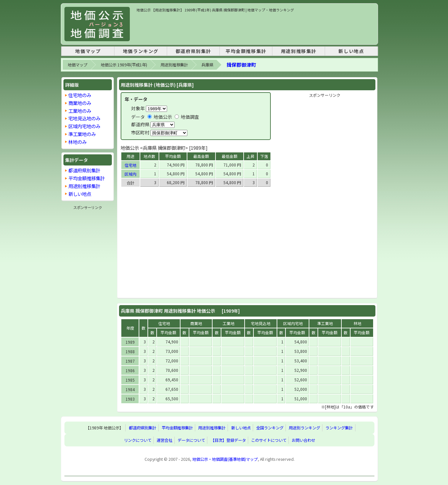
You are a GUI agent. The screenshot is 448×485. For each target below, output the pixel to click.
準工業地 (325, 323)
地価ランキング (141, 51)
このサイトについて (269, 440)
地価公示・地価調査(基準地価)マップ (225, 459)
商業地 (196, 323)
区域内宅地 (293, 323)
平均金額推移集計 (246, 51)
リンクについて (138, 440)
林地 (357, 323)
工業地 (229, 323)
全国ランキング (270, 428)
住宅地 (130, 165)
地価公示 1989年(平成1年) (124, 65)
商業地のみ (80, 103)
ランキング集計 (339, 428)
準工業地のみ (82, 134)
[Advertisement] (255, 27)
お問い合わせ (303, 440)
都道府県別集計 (193, 51)
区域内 (130, 174)
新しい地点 (351, 51)
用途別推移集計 (299, 51)
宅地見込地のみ (84, 118)
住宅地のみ (80, 95)
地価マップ (88, 51)
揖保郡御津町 (241, 65)
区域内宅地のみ (84, 126)
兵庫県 (207, 65)
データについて (191, 440)
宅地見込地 (261, 323)
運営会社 (164, 440)
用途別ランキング (304, 428)
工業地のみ (80, 111)
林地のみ (78, 142)
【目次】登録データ (228, 440)
